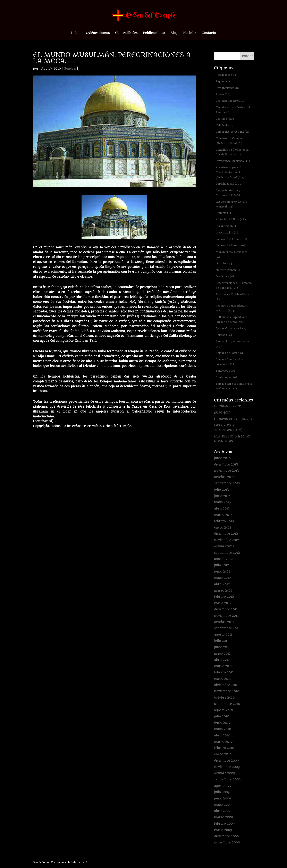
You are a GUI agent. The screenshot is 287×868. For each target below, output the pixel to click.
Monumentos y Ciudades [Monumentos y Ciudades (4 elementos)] (232, 254)
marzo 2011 (223, 666)
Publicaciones (154, 33)
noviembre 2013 (226, 471)
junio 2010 (222, 723)
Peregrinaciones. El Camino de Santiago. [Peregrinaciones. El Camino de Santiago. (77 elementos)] (234, 285)
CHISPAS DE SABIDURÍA (233, 419)
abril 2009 (222, 811)
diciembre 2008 (226, 836)
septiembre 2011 (227, 628)
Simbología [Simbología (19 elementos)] (226, 377)
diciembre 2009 (226, 761)
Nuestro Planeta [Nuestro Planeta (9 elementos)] (229, 270)
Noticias (190, 33)
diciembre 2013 (226, 465)
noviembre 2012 (227, 540)
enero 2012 (223, 603)
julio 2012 (222, 565)
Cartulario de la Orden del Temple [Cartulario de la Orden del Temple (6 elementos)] (233, 110)
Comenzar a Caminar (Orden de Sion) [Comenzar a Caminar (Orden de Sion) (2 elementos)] (229, 141)
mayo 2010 (223, 729)
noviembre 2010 (227, 691)
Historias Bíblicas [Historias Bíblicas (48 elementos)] (231, 219)
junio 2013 (222, 496)
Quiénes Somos (98, 33)
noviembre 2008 (227, 843)
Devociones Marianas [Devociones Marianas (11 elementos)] (233, 161)
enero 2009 (223, 830)
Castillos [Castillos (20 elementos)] (225, 119)
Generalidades (126, 33)
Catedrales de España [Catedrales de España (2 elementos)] (232, 132)
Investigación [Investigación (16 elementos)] (228, 233)
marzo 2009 (223, 817)
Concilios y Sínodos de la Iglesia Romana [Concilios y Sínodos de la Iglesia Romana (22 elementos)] (232, 152)
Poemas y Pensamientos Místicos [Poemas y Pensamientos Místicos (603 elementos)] (231, 308)
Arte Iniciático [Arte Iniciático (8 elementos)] (227, 88)
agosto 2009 (224, 786)
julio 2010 (222, 716)
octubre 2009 (225, 773)
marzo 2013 (223, 515)
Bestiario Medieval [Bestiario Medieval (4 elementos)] (230, 101)
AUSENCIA (222, 413)
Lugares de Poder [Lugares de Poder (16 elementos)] (230, 245)
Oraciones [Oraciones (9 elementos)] (225, 276)
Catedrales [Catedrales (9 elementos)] (225, 125)
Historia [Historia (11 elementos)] (224, 213)
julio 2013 (221, 490)
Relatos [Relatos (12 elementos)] (224, 335)
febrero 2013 (224, 521)
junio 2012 (222, 572)
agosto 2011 (223, 635)
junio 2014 (222, 458)
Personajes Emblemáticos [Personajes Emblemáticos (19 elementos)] (233, 297)
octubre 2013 (224, 477)
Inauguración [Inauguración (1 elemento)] (227, 226)
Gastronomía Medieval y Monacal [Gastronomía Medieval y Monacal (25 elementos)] (232, 204)
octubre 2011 (224, 622)
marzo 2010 (223, 742)
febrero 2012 (224, 597)
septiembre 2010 (227, 704)
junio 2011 (222, 647)
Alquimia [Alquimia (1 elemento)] (224, 81)
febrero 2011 (224, 672)
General (70, 69)
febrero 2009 (224, 824)
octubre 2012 (224, 546)
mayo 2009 (223, 805)
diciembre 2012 (226, 534)
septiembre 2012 (227, 553)
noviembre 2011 (226, 616)
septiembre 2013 (227, 483)
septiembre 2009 (227, 780)
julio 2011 (221, 641)
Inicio (76, 33)
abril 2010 (222, 736)
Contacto (209, 33)
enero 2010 (223, 754)
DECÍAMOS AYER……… (231, 406)
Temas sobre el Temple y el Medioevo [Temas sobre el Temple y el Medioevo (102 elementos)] (234, 386)
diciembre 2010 (226, 685)
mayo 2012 (222, 578)
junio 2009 (222, 799)
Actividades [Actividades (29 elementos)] (226, 75)
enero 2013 (223, 528)
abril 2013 (222, 509)
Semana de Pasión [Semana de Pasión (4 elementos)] (230, 353)
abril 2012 (222, 584)
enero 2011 (222, 679)
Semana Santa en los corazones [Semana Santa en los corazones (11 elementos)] (229, 362)
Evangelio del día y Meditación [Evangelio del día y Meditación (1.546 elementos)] (228, 193)
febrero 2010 (224, 748)
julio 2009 (222, 792)
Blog (174, 33)
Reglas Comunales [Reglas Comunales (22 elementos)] (231, 328)
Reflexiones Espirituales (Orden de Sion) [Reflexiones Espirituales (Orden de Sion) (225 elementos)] (232, 320)
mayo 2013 (222, 502)
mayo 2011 (222, 654)
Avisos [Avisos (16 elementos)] (223, 94)
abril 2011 (222, 660)
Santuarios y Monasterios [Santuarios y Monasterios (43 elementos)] (233, 344)
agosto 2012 (223, 559)
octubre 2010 (224, 698)
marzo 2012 (223, 591)
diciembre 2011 (226, 609)
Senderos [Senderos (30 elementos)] (225, 371)
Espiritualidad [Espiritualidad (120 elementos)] (229, 184)
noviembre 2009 (227, 767)
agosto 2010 (223, 710)
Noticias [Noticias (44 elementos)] (225, 263)
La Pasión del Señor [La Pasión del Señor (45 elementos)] (232, 239)
